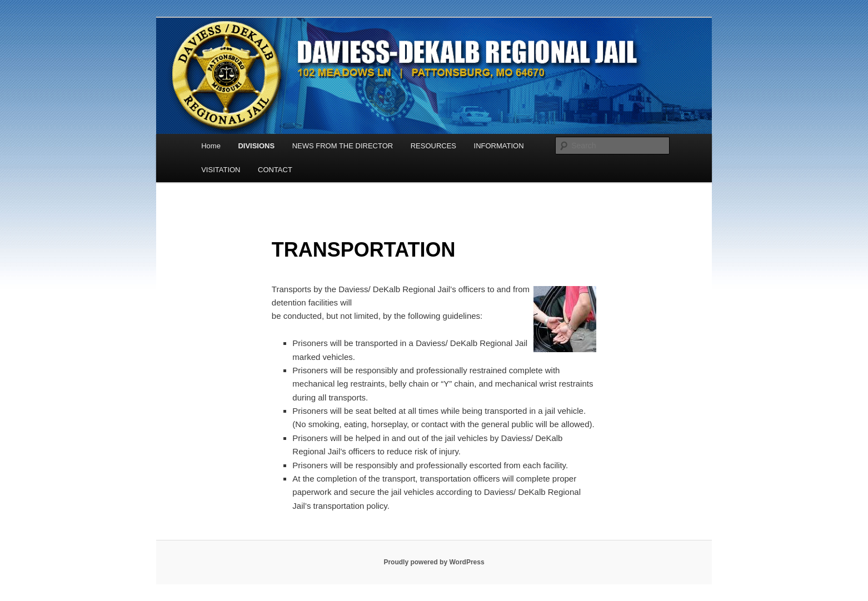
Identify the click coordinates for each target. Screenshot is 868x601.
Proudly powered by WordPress (434, 562)
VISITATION (221, 170)
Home (211, 146)
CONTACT (275, 170)
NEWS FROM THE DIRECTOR (343, 146)
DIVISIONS (256, 146)
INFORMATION (499, 146)
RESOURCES (433, 146)
